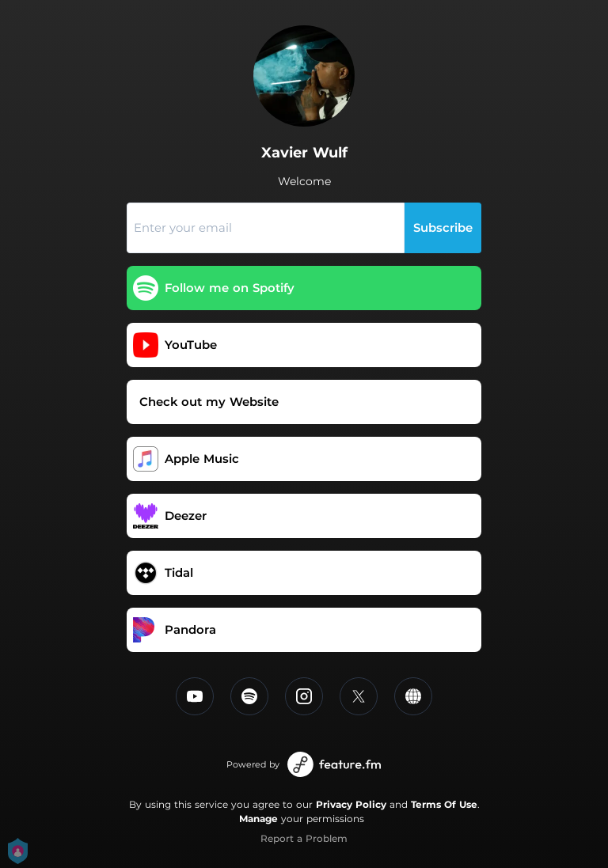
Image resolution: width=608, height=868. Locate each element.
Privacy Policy (351, 804)
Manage (258, 819)
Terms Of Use (444, 804)
